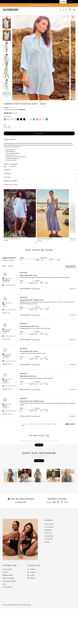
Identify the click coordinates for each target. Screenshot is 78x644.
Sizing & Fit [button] (40, 170)
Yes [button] (32, 289)
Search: (8, 264)
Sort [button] (5, 266)
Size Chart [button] (40, 177)
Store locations (49, 575)
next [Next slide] (7, 96)
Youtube (31, 611)
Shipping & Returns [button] (40, 181)
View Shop (40, 496)
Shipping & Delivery (8, 611)
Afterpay (47, 578)
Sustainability (48, 566)
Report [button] (35, 289)
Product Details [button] (40, 139)
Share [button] (39, 289)
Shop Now (39, 463)
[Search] (14, 266)
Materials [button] (40, 174)
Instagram (32, 608)
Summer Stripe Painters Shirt (12, 239)
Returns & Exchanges (8, 614)
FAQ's (4, 620)
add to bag (39, 133)
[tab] (39, 5)
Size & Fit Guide (49, 563)
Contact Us (6, 608)
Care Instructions (7, 623)
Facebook (31, 605)
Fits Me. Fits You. (49, 560)
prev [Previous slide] (7, 16)
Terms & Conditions (22, 640)
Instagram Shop (49, 572)
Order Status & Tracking (9, 617)
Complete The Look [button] (40, 185)
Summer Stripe (14, 164)
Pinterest (31, 614)
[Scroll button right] (74, 511)
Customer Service (7, 605)
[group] (11, 258)
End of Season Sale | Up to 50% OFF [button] (39, 5)
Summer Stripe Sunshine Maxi (45, 239)
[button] (14, 58)
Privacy (29, 640)
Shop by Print (48, 569)
